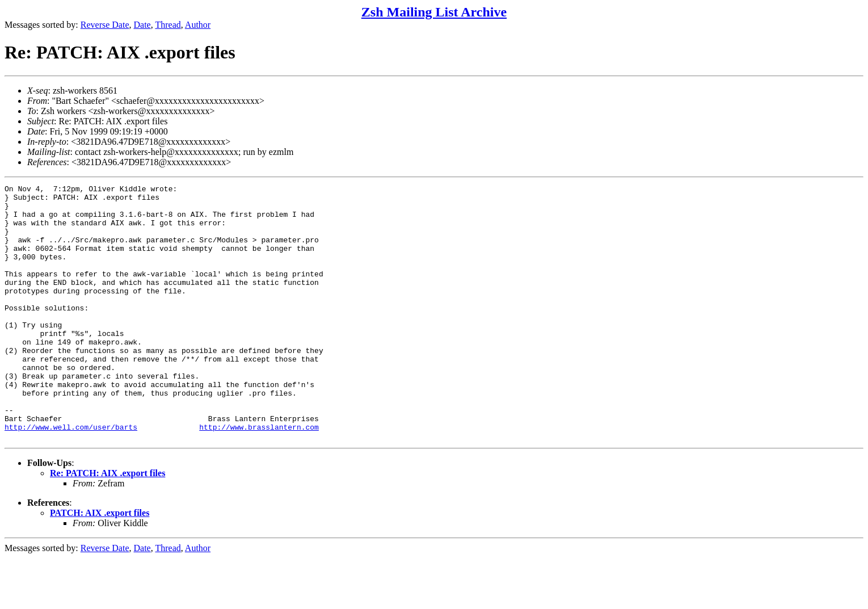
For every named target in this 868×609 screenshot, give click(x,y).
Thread (168, 25)
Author (198, 25)
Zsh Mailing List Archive (434, 12)
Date (142, 25)
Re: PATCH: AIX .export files (108, 524)
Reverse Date (105, 25)
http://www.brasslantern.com (259, 476)
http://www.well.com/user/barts (71, 476)
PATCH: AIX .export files (100, 564)
